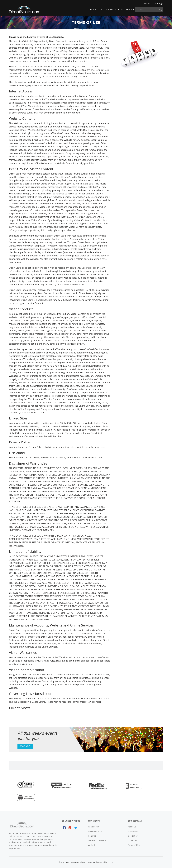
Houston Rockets (96, 831)
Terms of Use (91, 29)
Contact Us (133, 840)
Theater (130, 10)
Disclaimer (133, 836)
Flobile (110, 862)
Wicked (91, 845)
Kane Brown (94, 827)
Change (159, 4)
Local (101, 10)
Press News (133, 831)
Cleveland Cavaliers (97, 840)
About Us (132, 827)
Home (94, 9)
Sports (110, 10)
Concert (120, 10)
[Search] (149, 10)
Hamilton (92, 836)
